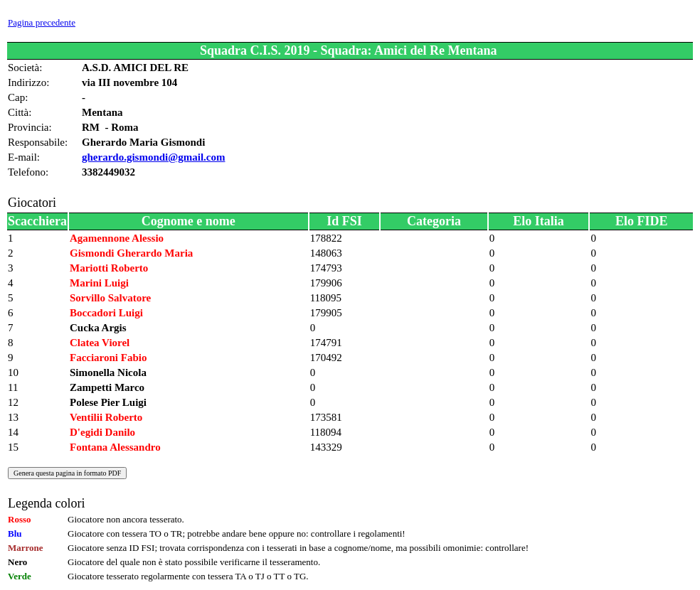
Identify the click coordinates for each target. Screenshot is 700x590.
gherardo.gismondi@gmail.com (153, 157)
